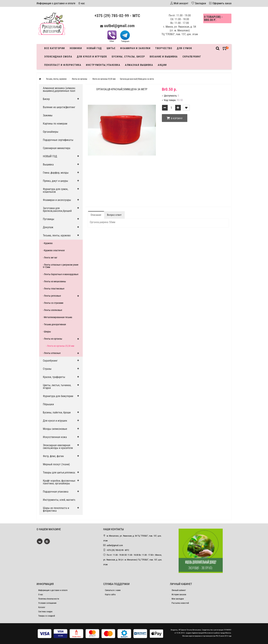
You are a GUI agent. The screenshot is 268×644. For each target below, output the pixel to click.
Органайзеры (51, 132)
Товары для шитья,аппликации (61, 473)
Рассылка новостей (180, 603)
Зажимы (48, 115)
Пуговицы (49, 219)
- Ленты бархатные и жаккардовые (61, 274)
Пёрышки (48, 404)
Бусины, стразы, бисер (128, 57)
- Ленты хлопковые (53, 310)
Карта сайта (110, 595)
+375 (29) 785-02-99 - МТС (117, 16)
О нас (82, 3)
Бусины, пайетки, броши (57, 412)
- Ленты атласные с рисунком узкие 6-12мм (61, 266)
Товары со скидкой (47, 616)
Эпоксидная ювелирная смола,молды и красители (58, 447)
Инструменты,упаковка (103, 65)
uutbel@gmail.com (119, 26)
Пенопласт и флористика (63, 65)
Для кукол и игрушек (92, 57)
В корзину (175, 118)
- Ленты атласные (52, 353)
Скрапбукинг (192, 57)
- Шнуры (47, 332)
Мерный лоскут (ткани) (56, 464)
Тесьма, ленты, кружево (57, 235)
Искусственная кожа (55, 437)
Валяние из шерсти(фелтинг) (59, 107)
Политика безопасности (49, 599)
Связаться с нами (113, 590)
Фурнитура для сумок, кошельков (56, 190)
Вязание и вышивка (164, 57)
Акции (162, 65)
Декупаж (48, 227)
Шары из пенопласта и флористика (56, 509)
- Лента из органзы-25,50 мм (60, 346)
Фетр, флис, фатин (53, 456)
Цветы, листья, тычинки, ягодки (57, 387)
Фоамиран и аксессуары (57, 200)
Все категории (55, 48)
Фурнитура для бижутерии (58, 396)
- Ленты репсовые (52, 296)
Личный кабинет (179, 590)
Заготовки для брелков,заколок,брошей (57, 210)
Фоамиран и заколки (135, 48)
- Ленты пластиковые (54, 289)
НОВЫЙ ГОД (50, 156)
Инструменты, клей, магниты (60, 500)
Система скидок (45, 612)
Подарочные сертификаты (58, 140)
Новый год (94, 48)
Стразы (47, 369)
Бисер (46, 99)
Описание (96, 215)
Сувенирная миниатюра (57, 148)
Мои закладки (178, 599)
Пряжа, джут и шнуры (55, 181)
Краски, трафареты (54, 377)
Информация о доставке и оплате (56, 3)
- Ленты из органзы (53, 339)
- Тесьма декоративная (54, 324)
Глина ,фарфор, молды (56, 173)
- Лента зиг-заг (50, 258)
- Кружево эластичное (54, 250)
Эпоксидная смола (58, 57)
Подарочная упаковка (56, 492)
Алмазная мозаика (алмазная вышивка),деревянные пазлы (60, 89)
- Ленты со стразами (53, 303)
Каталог (42, 607)
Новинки (76, 48)
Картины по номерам (55, 124)
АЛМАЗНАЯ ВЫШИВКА (139, 65)
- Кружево (48, 243)
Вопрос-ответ (114, 215)
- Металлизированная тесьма (58, 317)
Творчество (164, 48)
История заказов (179, 595)
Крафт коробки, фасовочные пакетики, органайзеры (59, 482)
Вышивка (48, 164)
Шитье (111, 48)
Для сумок (185, 48)
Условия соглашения (47, 603)
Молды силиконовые (55, 429)
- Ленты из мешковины (54, 281)
